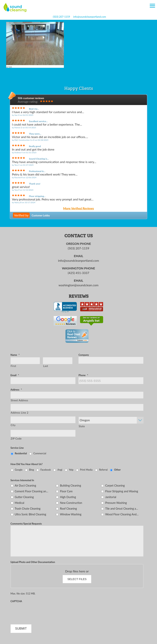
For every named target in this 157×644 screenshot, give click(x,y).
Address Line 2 (20, 413)
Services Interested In (22, 480)
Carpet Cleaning (115, 485)
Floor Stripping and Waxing (122, 491)
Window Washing (71, 514)
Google (19, 470)
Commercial (40, 453)
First (13, 366)
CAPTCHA (16, 601)
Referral (103, 470)
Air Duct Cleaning (25, 485)
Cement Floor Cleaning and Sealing (32, 491)
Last (46, 366)
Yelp (71, 470)
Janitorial (111, 497)
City (13, 425)
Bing (31, 470)
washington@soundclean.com (78, 285)
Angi (60, 470)
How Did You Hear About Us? (27, 464)
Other (117, 470)
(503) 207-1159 (61, 17)
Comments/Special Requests (26, 524)
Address (16, 390)
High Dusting (68, 497)
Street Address (20, 400)
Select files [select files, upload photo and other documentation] (77, 579)
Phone (83, 375)
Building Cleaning (71, 485)
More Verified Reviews (78, 208)
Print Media (86, 470)
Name (15, 355)
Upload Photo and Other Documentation (33, 562)
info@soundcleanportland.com (90, 17)
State (82, 426)
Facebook (46, 470)
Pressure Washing (116, 503)
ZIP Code (16, 439)
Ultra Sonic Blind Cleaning (30, 514)
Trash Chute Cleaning (28, 509)
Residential (21, 453)
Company (84, 355)
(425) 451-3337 (78, 273)
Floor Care (66, 491)
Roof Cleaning (68, 509)
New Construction (71, 503)
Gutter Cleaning (24, 497)
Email (15, 375)
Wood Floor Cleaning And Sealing (122, 514)
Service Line (17, 448)
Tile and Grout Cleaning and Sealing (122, 509)
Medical (19, 503)
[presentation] (40, 611)
